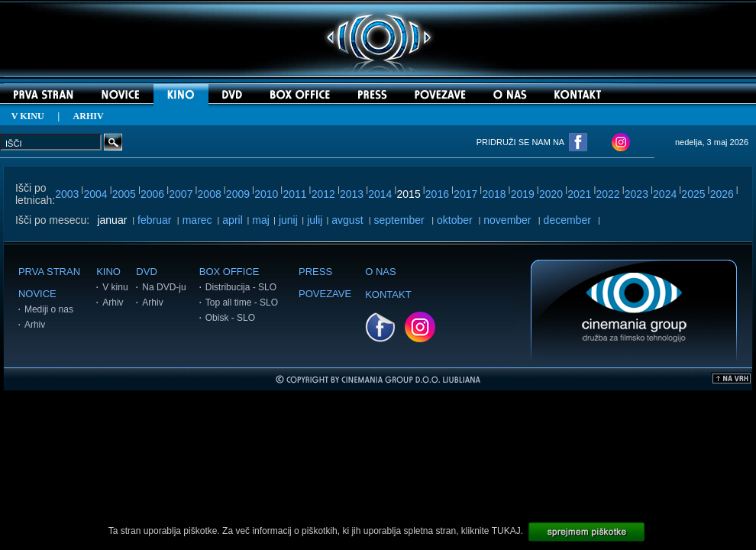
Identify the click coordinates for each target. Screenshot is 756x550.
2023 (636, 194)
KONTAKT (388, 294)
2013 (352, 194)
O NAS (380, 272)
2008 (210, 194)
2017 (465, 194)
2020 (551, 194)
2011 (294, 194)
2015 (409, 194)
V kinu (115, 287)
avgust (347, 220)
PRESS (315, 272)
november (507, 220)
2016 (437, 194)
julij (315, 220)
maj (261, 220)
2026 (722, 194)
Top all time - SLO (242, 302)
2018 (494, 194)
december (567, 220)
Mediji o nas (49, 309)
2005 (124, 194)
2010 (266, 194)
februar (154, 220)
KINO (108, 272)
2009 (238, 194)
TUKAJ (506, 531)
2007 (181, 194)
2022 (608, 194)
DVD (146, 272)
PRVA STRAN (49, 272)
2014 (380, 194)
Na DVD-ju (164, 287)
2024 (665, 194)
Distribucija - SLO (241, 287)
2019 (523, 194)
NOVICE (37, 294)
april (232, 220)
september (399, 220)
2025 (693, 194)
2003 (67, 194)
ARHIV (89, 116)
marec (197, 220)
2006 (152, 194)
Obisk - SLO (230, 318)
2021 (579, 194)
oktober (455, 220)
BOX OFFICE (229, 272)
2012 (323, 194)
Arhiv (35, 325)
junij (288, 220)
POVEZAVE (325, 294)
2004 (95, 194)
